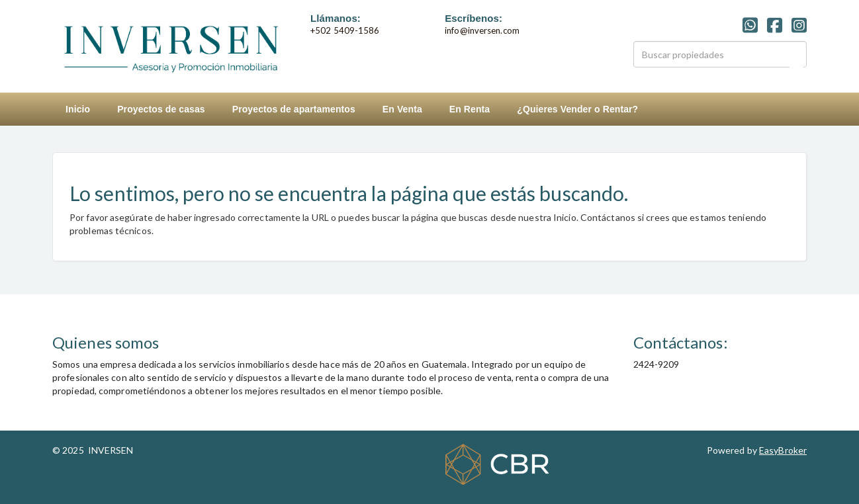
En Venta (402, 109)
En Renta (470, 109)
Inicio (78, 109)
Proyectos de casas (161, 109)
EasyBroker (783, 450)
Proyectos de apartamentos (294, 109)
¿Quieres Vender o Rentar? (577, 109)
